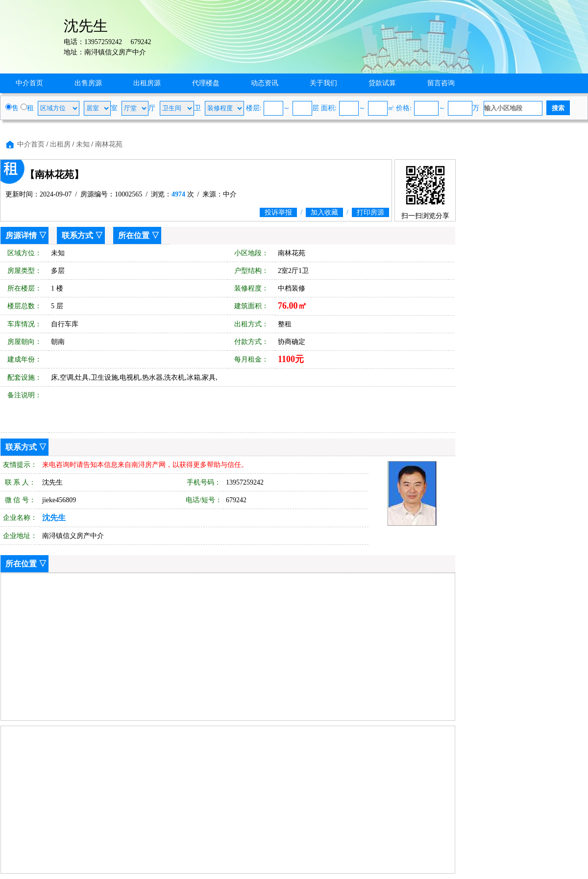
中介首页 (29, 83)
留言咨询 (441, 83)
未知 (83, 144)
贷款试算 (382, 83)
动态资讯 (265, 83)
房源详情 (21, 235)
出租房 (60, 144)
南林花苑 (109, 144)
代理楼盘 (206, 83)
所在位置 (134, 235)
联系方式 (77, 235)
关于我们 (323, 83)
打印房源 (370, 212)
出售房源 (88, 83)
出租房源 (147, 83)
